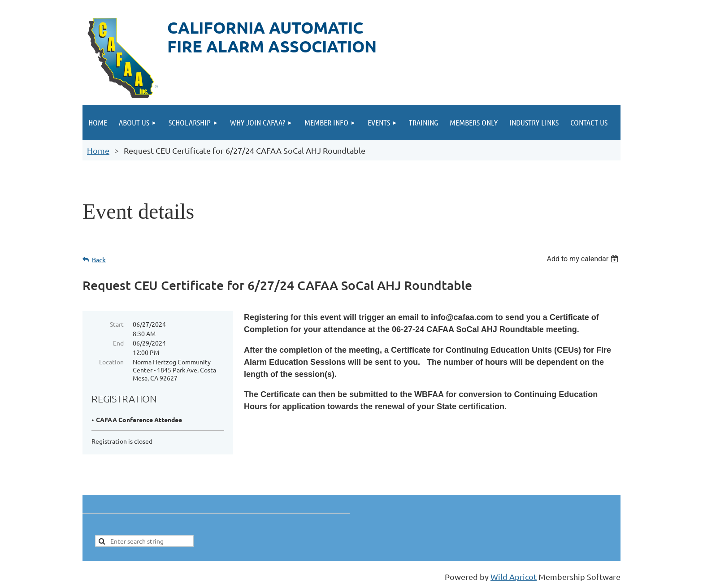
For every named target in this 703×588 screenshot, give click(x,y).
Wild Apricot (514, 577)
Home (98, 150)
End (118, 343)
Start (117, 324)
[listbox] (584, 259)
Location (111, 362)
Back (99, 260)
